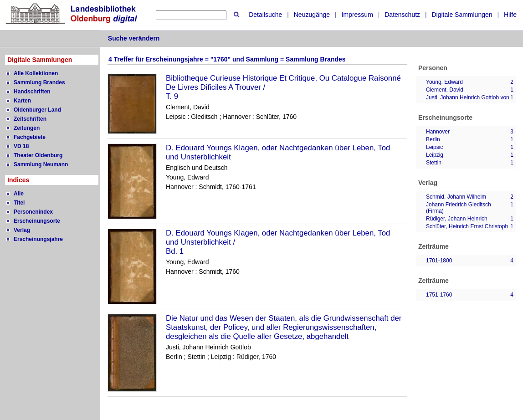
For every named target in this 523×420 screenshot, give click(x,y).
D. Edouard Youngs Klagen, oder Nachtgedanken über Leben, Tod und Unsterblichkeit (278, 152)
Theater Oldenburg (38, 155)
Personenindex (33, 212)
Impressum (357, 15)
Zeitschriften (30, 119)
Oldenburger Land (37, 110)
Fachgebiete (30, 137)
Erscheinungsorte (37, 221)
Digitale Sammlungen (462, 15)
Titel (19, 203)
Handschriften (32, 92)
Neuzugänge (312, 15)
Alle (19, 194)
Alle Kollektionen (36, 73)
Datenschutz (402, 15)
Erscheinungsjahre (38, 239)
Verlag (22, 230)
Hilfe (510, 15)
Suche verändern (134, 38)
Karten (22, 101)
